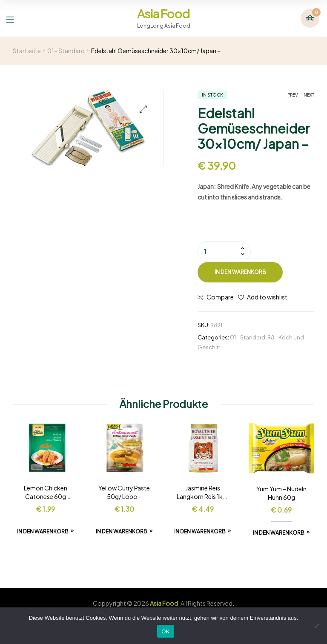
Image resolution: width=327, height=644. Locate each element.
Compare (220, 297)
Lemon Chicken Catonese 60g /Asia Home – (46, 493)
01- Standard (66, 51)
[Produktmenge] (224, 251)
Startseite (27, 51)
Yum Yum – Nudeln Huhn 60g (281, 493)
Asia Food (163, 13)
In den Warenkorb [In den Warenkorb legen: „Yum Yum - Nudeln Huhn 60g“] (279, 533)
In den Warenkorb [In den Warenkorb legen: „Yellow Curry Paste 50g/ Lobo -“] (122, 531)
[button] (143, 109)
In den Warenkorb (240, 272)
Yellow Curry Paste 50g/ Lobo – (124, 492)
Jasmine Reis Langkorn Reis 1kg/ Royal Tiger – (203, 493)
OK (165, 631)
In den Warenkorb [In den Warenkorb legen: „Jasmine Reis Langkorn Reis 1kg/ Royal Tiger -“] (200, 531)
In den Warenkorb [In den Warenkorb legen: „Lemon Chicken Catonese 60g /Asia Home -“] (43, 531)
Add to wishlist (267, 297)
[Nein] (316, 626)
